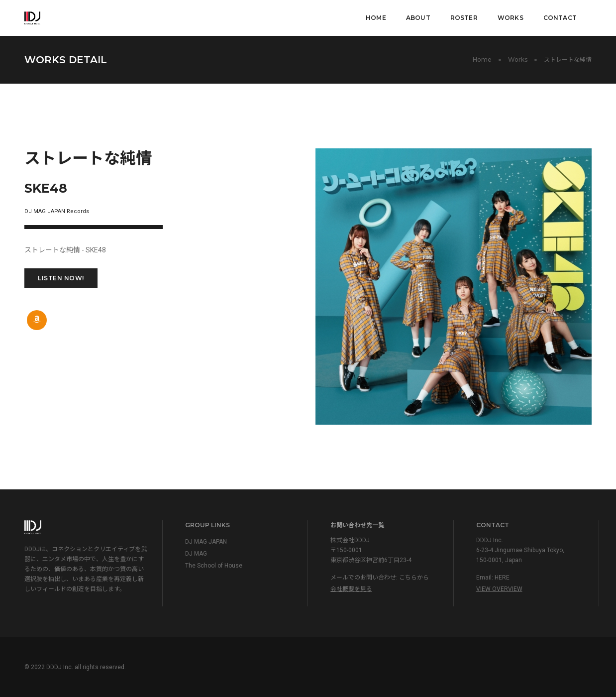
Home (376, 18)
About (418, 18)
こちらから (414, 578)
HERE (502, 578)
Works (511, 18)
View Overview (499, 589)
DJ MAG (196, 554)
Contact (560, 18)
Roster (464, 18)
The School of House (214, 566)
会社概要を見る (351, 589)
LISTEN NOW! (61, 278)
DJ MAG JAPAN (206, 542)
